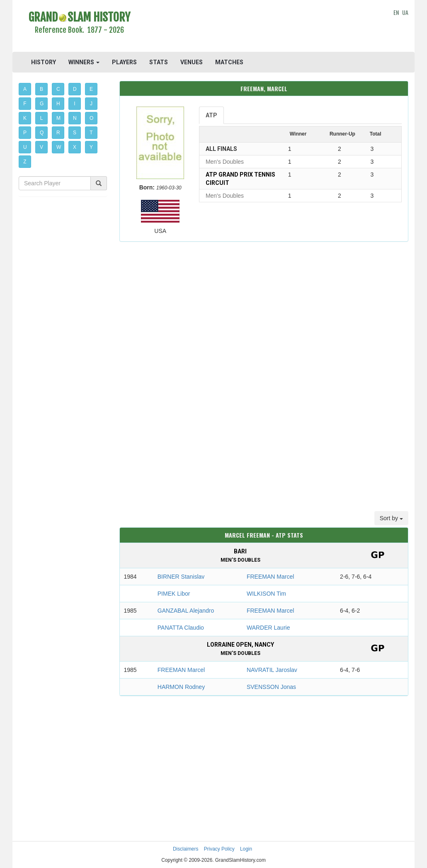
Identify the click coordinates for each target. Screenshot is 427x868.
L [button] (42, 118)
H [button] (58, 104)
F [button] (25, 104)
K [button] (25, 118)
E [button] (91, 89)
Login (246, 849)
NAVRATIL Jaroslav (272, 670)
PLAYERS (124, 62)
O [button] (91, 118)
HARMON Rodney (181, 687)
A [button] (25, 89)
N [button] (75, 118)
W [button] (59, 147)
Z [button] (25, 162)
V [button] (41, 147)
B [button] (41, 89)
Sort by (391, 518)
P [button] (25, 133)
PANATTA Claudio (181, 628)
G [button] (42, 104)
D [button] (75, 89)
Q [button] (42, 133)
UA (405, 12)
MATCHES (229, 62)
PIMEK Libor (174, 594)
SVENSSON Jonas (271, 687)
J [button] (91, 104)
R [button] (58, 133)
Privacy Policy (219, 849)
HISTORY (44, 62)
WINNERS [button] (84, 62)
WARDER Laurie (268, 628)
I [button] (74, 104)
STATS (159, 62)
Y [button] (91, 147)
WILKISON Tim (266, 594)
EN (396, 12)
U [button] (25, 147)
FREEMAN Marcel (270, 577)
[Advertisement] (264, 27)
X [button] (75, 147)
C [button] (58, 89)
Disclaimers (186, 849)
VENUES (192, 62)
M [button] (58, 118)
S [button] (75, 133)
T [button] (91, 133)
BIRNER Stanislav (181, 577)
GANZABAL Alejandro (186, 611)
